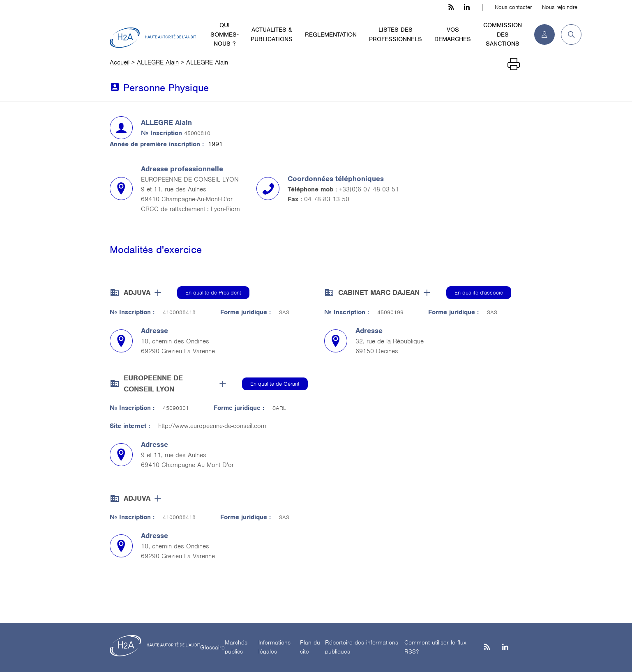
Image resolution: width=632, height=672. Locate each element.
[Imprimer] (514, 64)
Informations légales (274, 647)
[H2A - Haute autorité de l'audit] (153, 38)
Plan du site (310, 647)
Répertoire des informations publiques (362, 647)
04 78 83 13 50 (327, 199)
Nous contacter (513, 7)
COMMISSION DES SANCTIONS (503, 34)
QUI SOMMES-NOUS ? (224, 34)
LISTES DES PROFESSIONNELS (396, 34)
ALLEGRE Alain (158, 62)
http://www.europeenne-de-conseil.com (212, 426)
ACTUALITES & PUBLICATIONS (272, 34)
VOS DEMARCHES (453, 34)
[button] (568, 35)
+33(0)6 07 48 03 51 (369, 189)
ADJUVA (137, 292)
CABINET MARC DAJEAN (379, 292)
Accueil (120, 62)
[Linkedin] (505, 648)
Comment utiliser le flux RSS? (435, 647)
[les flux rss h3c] (451, 7)
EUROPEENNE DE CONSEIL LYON (153, 383)
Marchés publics (236, 647)
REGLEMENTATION (331, 35)
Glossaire (212, 647)
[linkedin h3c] (467, 7)
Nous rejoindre (560, 7)
